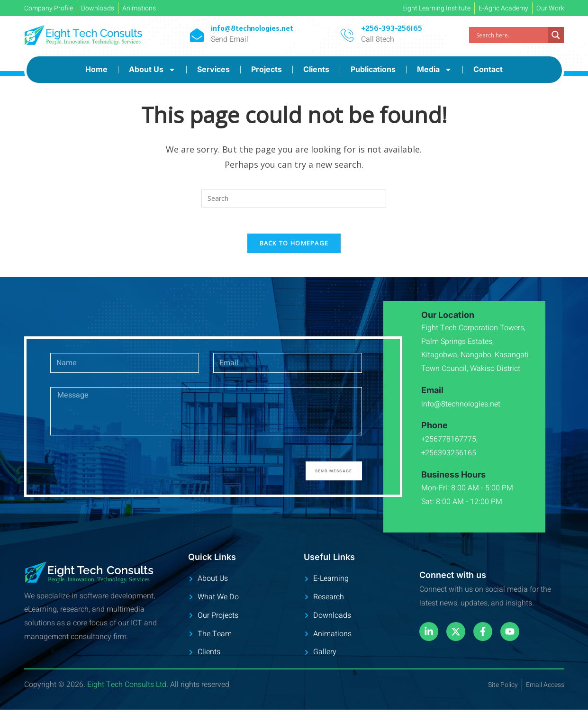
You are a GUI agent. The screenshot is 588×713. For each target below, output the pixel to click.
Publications (373, 69)
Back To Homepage (294, 246)
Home (96, 69)
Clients (316, 69)
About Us (152, 70)
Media (434, 70)
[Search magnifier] (556, 35)
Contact (488, 69)
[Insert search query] (294, 199)
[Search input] (511, 35)
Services (213, 69)
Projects (267, 69)
